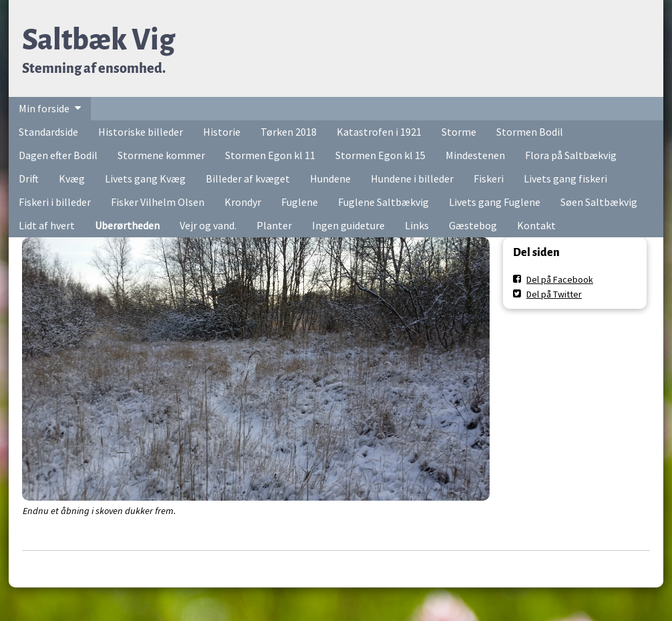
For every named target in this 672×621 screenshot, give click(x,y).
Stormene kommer (161, 155)
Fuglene (300, 202)
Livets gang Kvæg (145, 178)
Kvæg (72, 178)
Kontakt (536, 225)
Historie (222, 132)
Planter (274, 225)
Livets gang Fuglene (495, 202)
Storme (459, 132)
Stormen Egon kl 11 (270, 155)
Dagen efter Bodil (58, 155)
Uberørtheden (127, 225)
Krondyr (243, 202)
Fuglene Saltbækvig (383, 202)
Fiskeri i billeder (55, 202)
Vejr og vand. (208, 225)
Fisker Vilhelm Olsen (158, 202)
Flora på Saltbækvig (571, 155)
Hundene (330, 178)
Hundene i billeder (412, 178)
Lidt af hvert (47, 225)
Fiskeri (489, 178)
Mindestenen (475, 155)
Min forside (44, 108)
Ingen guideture (348, 225)
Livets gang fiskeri (565, 178)
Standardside (48, 132)
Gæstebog (473, 225)
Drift (29, 178)
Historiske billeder (141, 132)
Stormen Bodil (530, 132)
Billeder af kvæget (248, 178)
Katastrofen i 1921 (379, 132)
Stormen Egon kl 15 (380, 155)
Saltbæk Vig (99, 40)
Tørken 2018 (289, 132)
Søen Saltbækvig (599, 202)
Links (417, 225)
